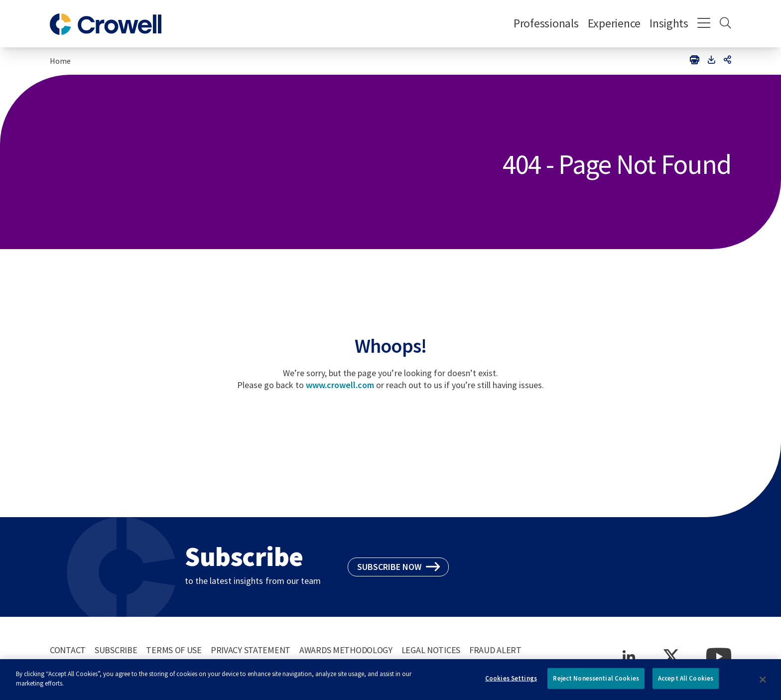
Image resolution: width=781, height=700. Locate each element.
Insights (669, 23)
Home (60, 61)
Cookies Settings (511, 682)
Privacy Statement (251, 650)
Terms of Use (174, 650)
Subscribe (116, 650)
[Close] (763, 683)
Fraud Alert (495, 650)
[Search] (725, 24)
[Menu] (704, 24)
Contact (68, 650)
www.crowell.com (340, 385)
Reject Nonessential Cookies (596, 682)
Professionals (546, 23)
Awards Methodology (346, 650)
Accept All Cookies (686, 682)
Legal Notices (431, 650)
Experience (614, 23)
